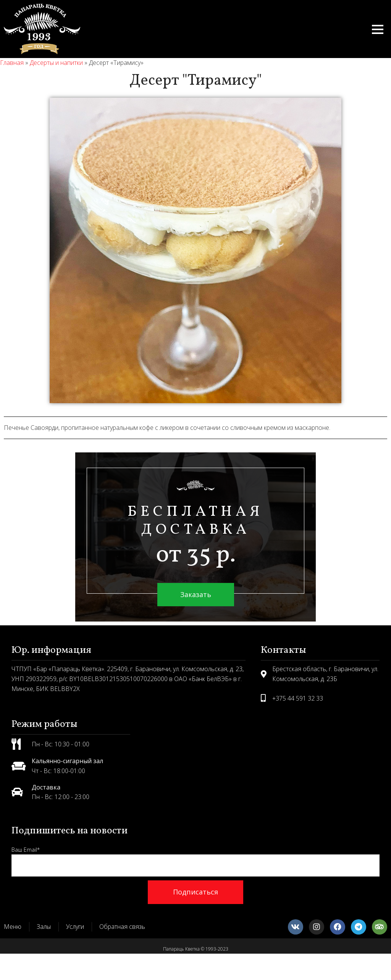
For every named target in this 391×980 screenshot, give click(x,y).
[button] (378, 29)
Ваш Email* (195, 861)
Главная (12, 63)
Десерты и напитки (56, 63)
